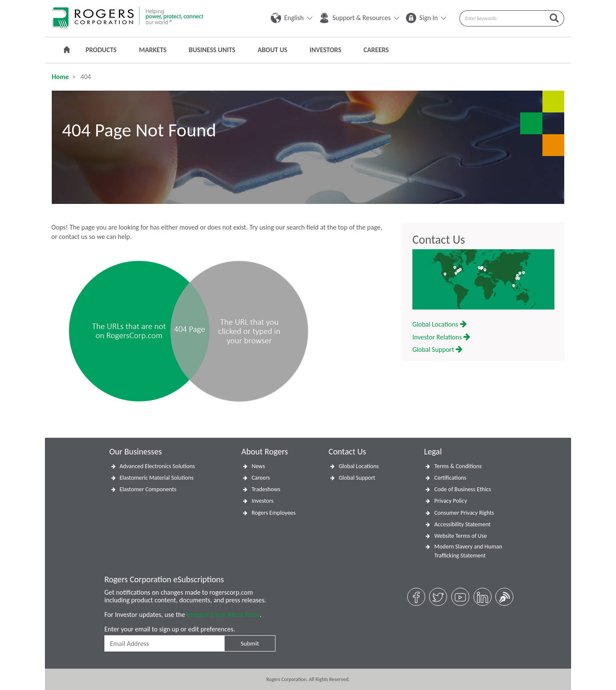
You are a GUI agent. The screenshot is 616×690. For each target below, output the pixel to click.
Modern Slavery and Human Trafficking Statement (468, 551)
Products (101, 50)
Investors (326, 50)
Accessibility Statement (462, 524)
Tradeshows (266, 489)
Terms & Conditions (458, 466)
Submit (250, 643)
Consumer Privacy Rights (464, 513)
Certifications (450, 478)
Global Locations (440, 324)
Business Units (212, 50)
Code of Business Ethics (463, 489)
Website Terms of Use (461, 536)
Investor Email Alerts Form (223, 615)
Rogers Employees (274, 513)
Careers (376, 50)
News (258, 466)
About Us (272, 50)
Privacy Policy (451, 501)
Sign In (426, 18)
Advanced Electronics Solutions (157, 466)
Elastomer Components (148, 489)
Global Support (437, 349)
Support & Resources (359, 18)
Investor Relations (441, 337)
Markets (153, 50)
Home (60, 77)
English (292, 18)
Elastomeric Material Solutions (157, 478)
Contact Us (439, 240)
